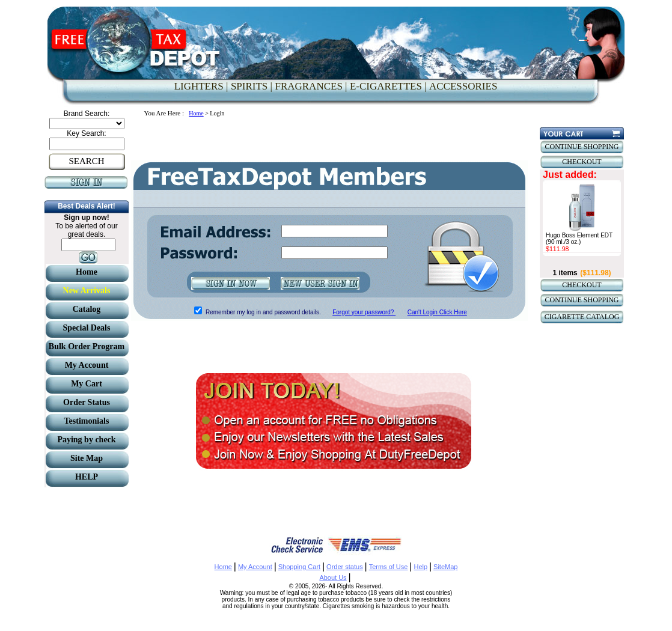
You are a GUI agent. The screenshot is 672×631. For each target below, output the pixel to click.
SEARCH (86, 161)
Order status (345, 567)
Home (196, 113)
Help (420, 567)
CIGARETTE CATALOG (582, 317)
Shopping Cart (299, 567)
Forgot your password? (364, 312)
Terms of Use (389, 567)
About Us (333, 578)
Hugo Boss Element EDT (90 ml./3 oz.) (579, 239)
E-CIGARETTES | (388, 86)
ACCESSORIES (463, 86)
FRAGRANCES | (311, 86)
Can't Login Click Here (437, 312)
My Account (255, 567)
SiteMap (445, 567)
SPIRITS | (252, 86)
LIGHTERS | (201, 86)
